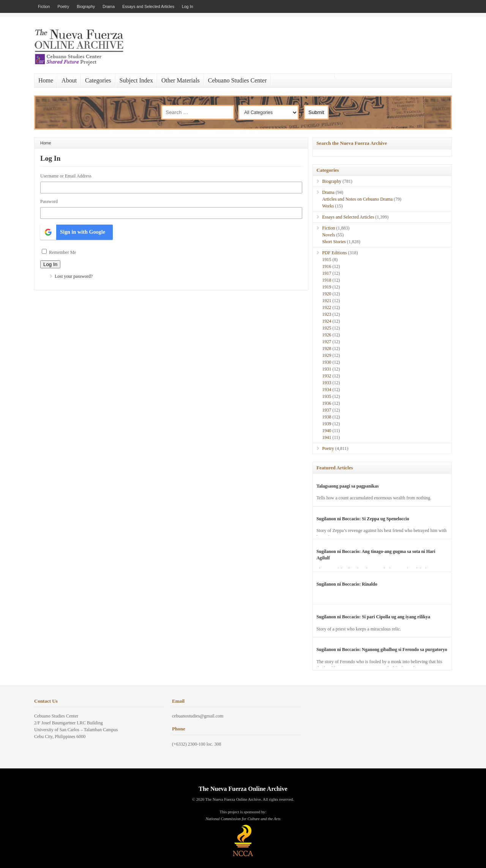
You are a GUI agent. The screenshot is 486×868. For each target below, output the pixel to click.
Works (328, 206)
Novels (328, 235)
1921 (327, 301)
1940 (327, 431)
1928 (327, 348)
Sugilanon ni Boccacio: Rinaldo (347, 584)
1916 (327, 266)
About (69, 80)
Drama (109, 6)
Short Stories (334, 242)
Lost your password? (74, 276)
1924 (327, 321)
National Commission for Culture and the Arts (243, 819)
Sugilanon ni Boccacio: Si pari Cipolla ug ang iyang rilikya (373, 617)
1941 (327, 437)
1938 (327, 417)
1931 (327, 369)
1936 (327, 403)
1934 (327, 390)
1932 (327, 376)
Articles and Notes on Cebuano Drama (357, 199)
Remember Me (63, 252)
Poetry (63, 6)
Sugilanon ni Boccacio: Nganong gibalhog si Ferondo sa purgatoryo (382, 649)
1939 (327, 424)
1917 (327, 273)
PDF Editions (334, 253)
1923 (327, 314)
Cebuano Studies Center (237, 80)
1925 (327, 328)
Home (46, 80)
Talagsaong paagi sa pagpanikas (347, 486)
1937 (327, 410)
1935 (327, 396)
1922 (327, 307)
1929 (327, 355)
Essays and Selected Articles (148, 6)
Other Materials (181, 80)
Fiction (44, 6)
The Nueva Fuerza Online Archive (243, 789)
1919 (327, 287)
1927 (327, 342)
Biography (86, 6)
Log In (188, 6)
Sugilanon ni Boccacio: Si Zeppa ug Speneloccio (363, 519)
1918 (327, 280)
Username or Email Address (66, 176)
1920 (327, 294)
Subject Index (136, 80)
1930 (327, 362)
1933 (327, 383)
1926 (327, 335)
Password (49, 201)
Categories (98, 80)
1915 (327, 260)
